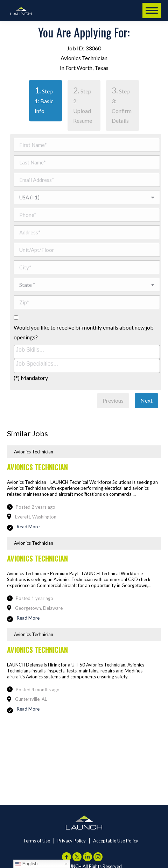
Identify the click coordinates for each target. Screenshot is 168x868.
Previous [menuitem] (113, 400)
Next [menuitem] (146, 400)
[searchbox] (88, 350)
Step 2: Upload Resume (83, 105)
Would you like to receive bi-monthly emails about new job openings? (84, 332)
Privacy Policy (72, 841)
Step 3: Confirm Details (122, 105)
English (26, 864)
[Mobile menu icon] (152, 10)
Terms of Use (37, 841)
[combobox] (87, 352)
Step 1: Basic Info (41, 100)
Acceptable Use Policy (116, 841)
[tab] (45, 105)
